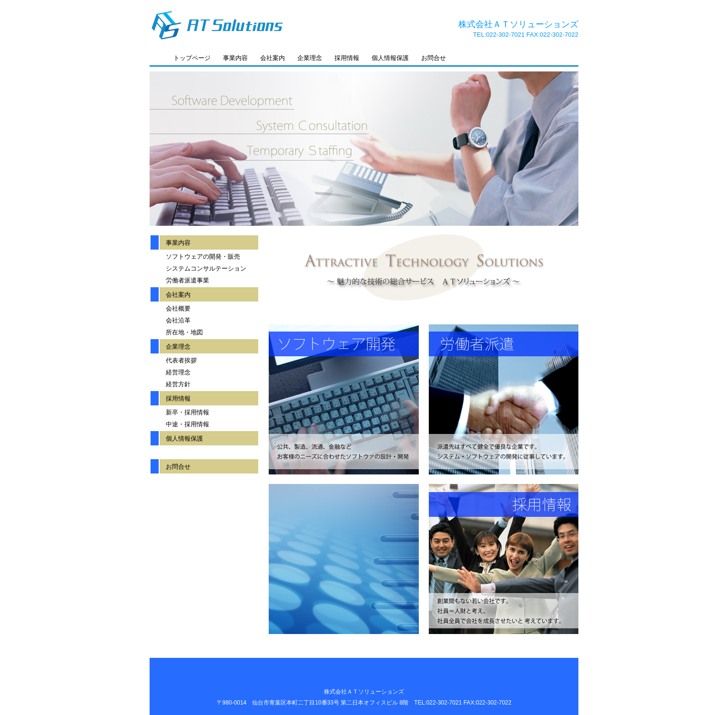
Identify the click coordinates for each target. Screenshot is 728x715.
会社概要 (178, 308)
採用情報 (347, 58)
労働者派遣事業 (187, 280)
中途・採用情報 (187, 424)
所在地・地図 (184, 332)
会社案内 (273, 58)
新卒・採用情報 (187, 412)
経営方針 (178, 384)
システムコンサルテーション (206, 268)
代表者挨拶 (181, 360)
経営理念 (178, 372)
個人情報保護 (390, 58)
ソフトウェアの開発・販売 (203, 257)
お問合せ (434, 58)
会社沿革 (178, 320)
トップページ (192, 58)
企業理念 (310, 58)
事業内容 (235, 58)
